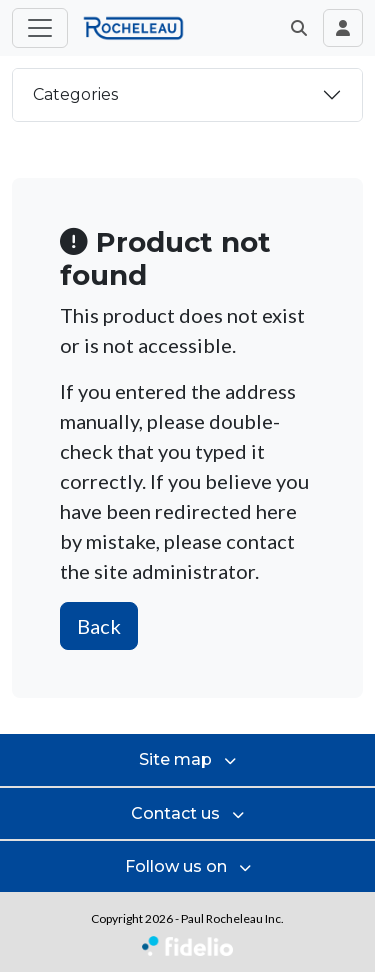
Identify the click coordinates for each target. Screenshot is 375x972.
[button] (299, 28)
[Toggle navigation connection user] (343, 28)
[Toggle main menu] (40, 28)
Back (99, 626)
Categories (75, 94)
